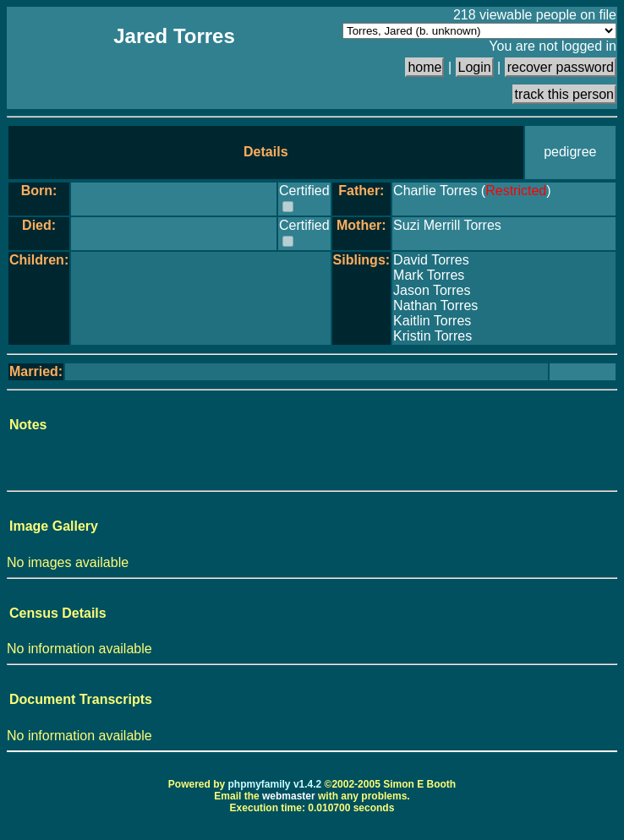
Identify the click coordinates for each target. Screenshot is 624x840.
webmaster (289, 796)
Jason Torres (432, 290)
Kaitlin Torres (432, 321)
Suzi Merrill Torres (447, 225)
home (424, 67)
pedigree (570, 152)
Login (475, 67)
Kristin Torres (432, 336)
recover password (561, 67)
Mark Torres (429, 275)
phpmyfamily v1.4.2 (275, 784)
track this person (564, 94)
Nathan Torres (435, 305)
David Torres (431, 260)
